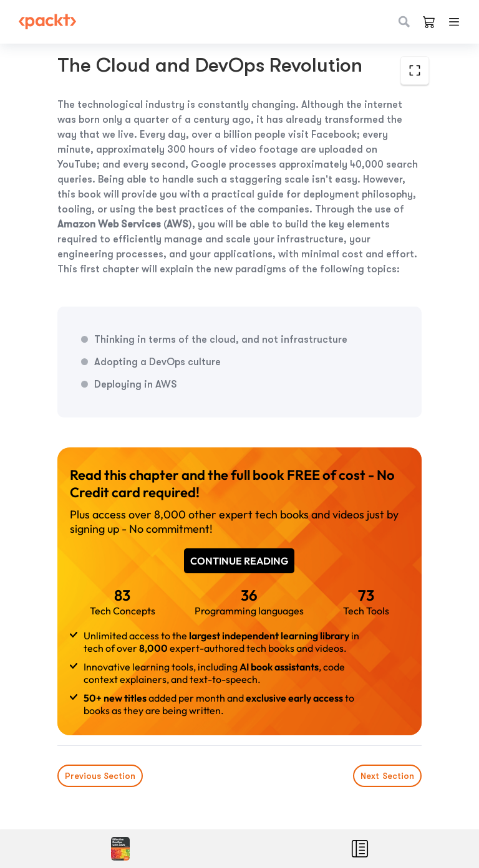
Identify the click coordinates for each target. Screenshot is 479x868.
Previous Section (100, 776)
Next (387, 776)
